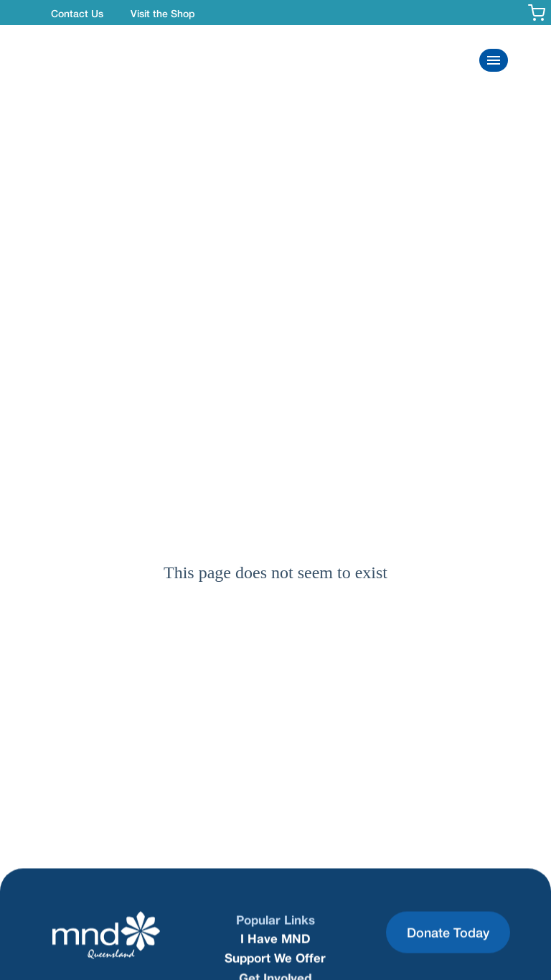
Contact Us (77, 13)
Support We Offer (275, 957)
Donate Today (448, 932)
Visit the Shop (163, 13)
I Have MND (275, 939)
